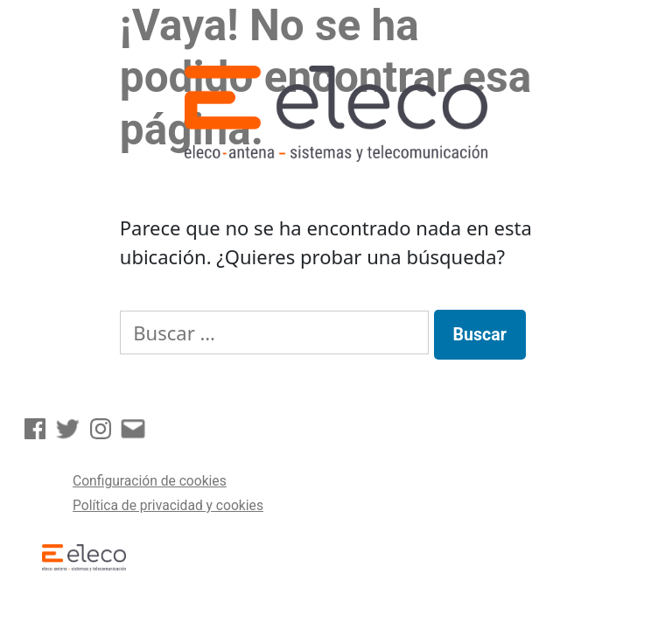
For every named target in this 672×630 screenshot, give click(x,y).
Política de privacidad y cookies (168, 505)
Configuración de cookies (150, 481)
